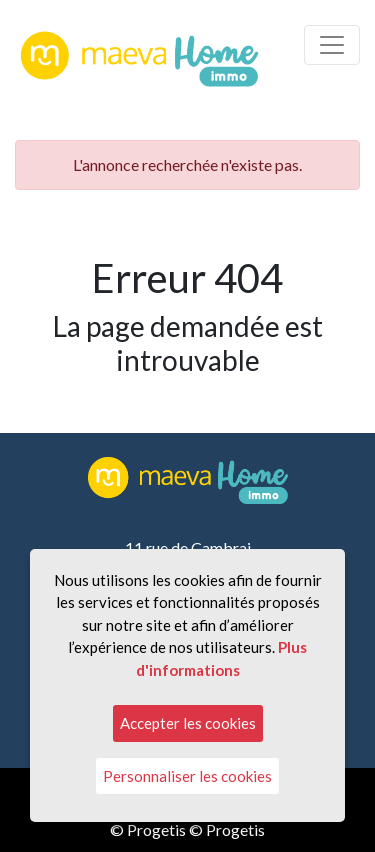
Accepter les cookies (188, 723)
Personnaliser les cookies (187, 776)
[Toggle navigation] (332, 45)
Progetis (156, 829)
